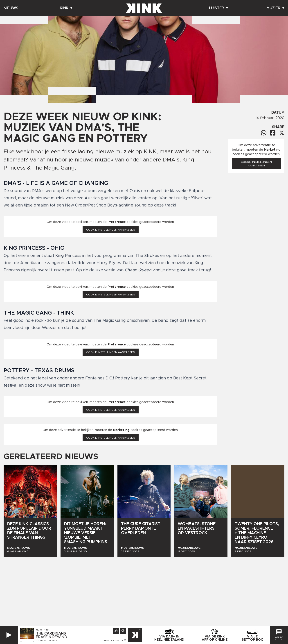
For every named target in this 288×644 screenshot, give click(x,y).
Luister (219, 8)
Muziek (276, 8)
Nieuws (11, 8)
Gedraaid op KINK (47, 640)
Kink (66, 8)
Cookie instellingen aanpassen (111, 230)
